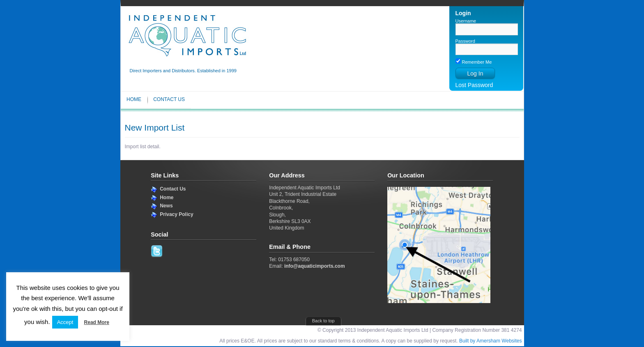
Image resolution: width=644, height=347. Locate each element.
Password (465, 41)
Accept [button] (65, 322)
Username (466, 21)
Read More (97, 322)
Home (134, 99)
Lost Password (474, 85)
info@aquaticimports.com (315, 266)
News (166, 206)
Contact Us (169, 99)
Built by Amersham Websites (491, 341)
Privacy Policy (176, 214)
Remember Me (474, 62)
